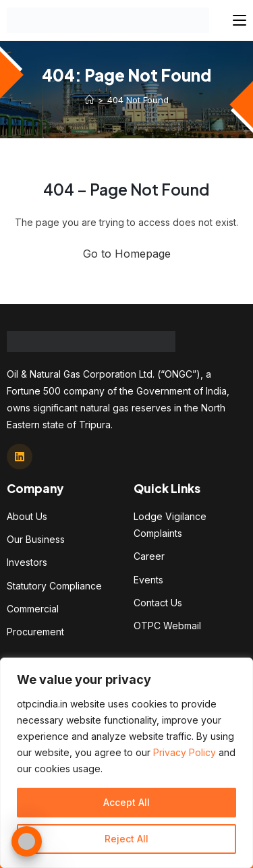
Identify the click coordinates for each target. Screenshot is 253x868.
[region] (126, 763)
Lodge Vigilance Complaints (170, 525)
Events (148, 580)
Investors (27, 562)
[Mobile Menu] (240, 20)
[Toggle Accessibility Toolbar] (27, 841)
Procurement (35, 632)
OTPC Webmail (167, 626)
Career (149, 556)
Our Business (36, 539)
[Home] (89, 100)
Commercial (33, 609)
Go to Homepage (127, 254)
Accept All (126, 802)
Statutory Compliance (54, 586)
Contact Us (158, 603)
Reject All (126, 839)
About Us (27, 516)
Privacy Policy (185, 752)
